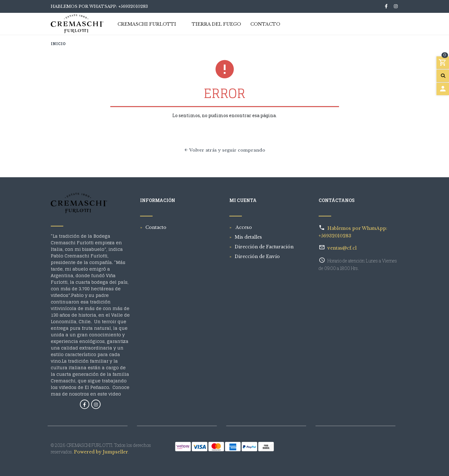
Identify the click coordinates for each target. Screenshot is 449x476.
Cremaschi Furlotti (147, 24)
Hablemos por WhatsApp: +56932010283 (99, 6)
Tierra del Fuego (216, 24)
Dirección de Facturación (264, 247)
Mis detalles (248, 237)
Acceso (243, 227)
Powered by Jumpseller (101, 452)
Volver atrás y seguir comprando (224, 150)
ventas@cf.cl (342, 248)
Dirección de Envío (257, 256)
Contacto (265, 24)
